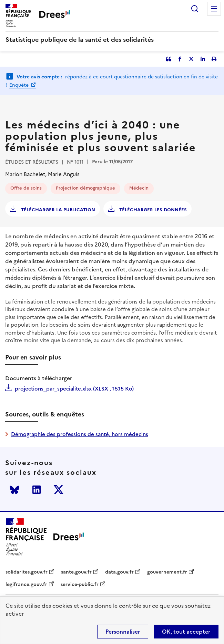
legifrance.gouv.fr (26, 585)
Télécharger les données (152, 210)
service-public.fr (80, 585)
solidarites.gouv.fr (27, 572)
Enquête (20, 85)
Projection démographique (85, 188)
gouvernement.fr (167, 572)
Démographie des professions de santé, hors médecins (80, 434)
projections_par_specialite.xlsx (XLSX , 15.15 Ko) (74, 389)
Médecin (139, 188)
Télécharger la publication (57, 210)
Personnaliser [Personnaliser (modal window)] (123, 632)
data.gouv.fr (119, 572)
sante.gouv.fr (76, 572)
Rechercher (195, 9)
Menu (214, 9)
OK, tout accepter (186, 632)
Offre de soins (26, 188)
